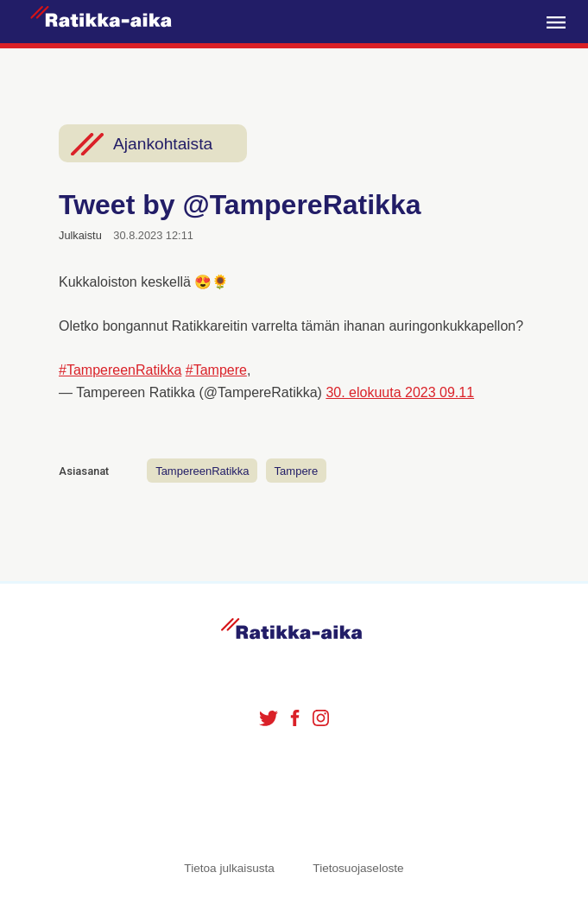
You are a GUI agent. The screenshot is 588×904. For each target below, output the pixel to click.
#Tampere (216, 370)
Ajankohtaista (163, 144)
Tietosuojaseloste (358, 868)
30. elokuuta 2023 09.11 (400, 392)
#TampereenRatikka (120, 370)
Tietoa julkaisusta (229, 868)
